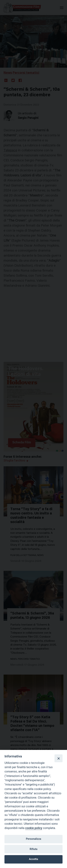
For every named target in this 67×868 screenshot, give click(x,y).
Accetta (33, 859)
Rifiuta (33, 849)
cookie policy (34, 828)
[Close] (58, 758)
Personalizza (33, 839)
